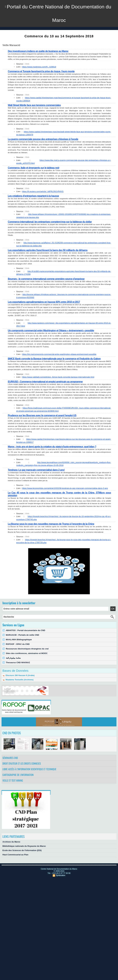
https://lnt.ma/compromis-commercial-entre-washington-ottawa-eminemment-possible (59, 354)
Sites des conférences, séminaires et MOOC (27, 653)
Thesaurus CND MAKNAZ (18, 662)
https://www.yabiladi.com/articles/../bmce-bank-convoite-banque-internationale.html (58, 377)
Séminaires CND (10, 758)
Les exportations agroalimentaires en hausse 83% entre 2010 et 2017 (44, 302)
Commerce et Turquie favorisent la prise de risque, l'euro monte (41, 71)
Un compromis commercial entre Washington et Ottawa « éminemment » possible (51, 331)
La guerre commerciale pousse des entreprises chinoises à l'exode (43, 139)
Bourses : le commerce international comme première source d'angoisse (46, 279)
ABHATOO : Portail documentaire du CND (25, 630)
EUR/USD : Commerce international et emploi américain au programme (45, 382)
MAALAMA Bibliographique (19, 640)
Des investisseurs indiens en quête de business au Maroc (38, 51)
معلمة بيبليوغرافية (13, 658)
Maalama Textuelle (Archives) (18, 680)
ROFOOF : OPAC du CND (18, 644)
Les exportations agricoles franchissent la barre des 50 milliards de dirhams (48, 250)
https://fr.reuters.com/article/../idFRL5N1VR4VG (43, 191)
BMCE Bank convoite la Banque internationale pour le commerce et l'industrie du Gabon (54, 359)
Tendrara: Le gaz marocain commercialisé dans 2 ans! (36, 470)
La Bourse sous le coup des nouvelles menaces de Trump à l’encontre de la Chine (51, 524)
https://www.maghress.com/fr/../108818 (39, 67)
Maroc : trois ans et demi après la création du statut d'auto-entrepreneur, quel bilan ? (52, 447)
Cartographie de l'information (18, 775)
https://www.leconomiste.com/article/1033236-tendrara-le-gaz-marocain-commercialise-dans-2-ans (65, 488)
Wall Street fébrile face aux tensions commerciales (34, 105)
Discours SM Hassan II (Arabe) (19, 675)
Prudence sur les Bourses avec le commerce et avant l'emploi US (42, 415)
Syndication (61, 875)
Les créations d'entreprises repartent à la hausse (33, 196)
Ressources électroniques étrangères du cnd (27, 649)
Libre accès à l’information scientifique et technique (29, 769)
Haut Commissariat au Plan (15, 855)
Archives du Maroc (11, 842)
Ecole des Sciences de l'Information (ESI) (22, 850)
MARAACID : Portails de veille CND (23, 635)
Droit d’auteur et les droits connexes (22, 764)
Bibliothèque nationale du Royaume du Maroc (24, 846)
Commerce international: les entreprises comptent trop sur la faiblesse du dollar (50, 222)
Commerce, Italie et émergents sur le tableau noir (34, 168)
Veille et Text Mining (13, 781)
